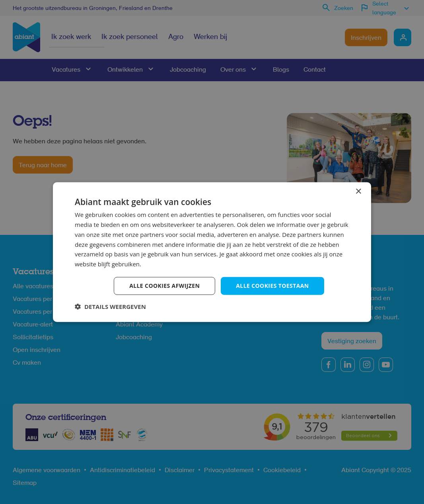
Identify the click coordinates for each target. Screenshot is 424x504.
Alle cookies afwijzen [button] (164, 286)
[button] (110, 306)
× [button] (358, 192)
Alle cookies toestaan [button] (272, 286)
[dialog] (212, 252)
